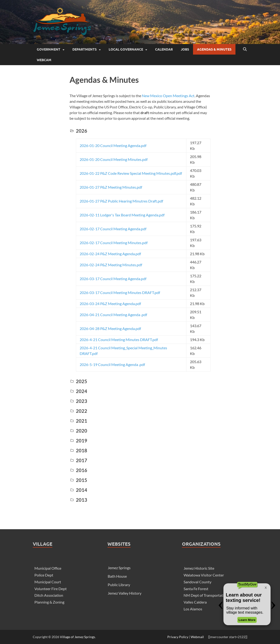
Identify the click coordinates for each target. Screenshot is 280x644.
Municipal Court (48, 582)
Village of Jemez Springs (77, 637)
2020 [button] (78, 431)
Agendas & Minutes (214, 49)
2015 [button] (78, 480)
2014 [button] (78, 490)
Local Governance (126, 49)
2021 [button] (78, 421)
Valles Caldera (195, 602)
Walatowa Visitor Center (204, 575)
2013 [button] (78, 500)
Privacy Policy (178, 637)
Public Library (119, 585)
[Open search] (245, 49)
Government (49, 49)
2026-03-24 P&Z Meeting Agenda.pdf (110, 304)
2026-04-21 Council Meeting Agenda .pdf (113, 315)
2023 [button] (78, 401)
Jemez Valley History (125, 593)
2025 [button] (78, 381)
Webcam (44, 60)
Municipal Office (48, 568)
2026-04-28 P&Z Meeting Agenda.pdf (110, 328)
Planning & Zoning (49, 602)
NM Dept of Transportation (206, 595)
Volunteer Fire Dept (51, 589)
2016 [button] (78, 470)
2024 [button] (78, 391)
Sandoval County (198, 582)
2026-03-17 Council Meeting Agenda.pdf (113, 279)
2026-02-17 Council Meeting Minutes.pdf (114, 243)
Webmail (197, 637)
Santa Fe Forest (196, 589)
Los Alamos (193, 609)
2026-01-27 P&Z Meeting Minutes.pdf (111, 187)
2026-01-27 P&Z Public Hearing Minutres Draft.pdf (121, 201)
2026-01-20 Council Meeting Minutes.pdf (114, 159)
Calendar (164, 49)
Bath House (117, 576)
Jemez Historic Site (199, 568)
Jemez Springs (119, 568)
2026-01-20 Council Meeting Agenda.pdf (113, 145)
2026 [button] (78, 131)
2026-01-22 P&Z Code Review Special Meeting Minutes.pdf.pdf (131, 173)
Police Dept (44, 575)
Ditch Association (49, 595)
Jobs (185, 49)
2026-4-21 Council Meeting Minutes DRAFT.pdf (119, 340)
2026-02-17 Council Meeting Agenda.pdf (113, 229)
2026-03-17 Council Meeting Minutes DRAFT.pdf (120, 292)
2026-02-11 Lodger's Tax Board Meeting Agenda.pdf (122, 215)
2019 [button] (78, 441)
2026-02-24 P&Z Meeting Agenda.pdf (110, 254)
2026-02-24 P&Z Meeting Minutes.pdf (111, 265)
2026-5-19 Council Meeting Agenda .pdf (112, 364)
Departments (84, 49)
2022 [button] (78, 411)
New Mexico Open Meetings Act (168, 96)
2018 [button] (78, 450)
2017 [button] (78, 460)
